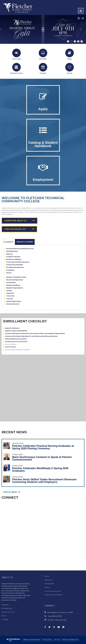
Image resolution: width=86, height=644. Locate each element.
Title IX (4, 616)
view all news (10, 492)
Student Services (8, 612)
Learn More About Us (15, 221)
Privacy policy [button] (47, 640)
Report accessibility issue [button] (70, 640)
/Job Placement (23, 262)
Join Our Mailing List (15, 229)
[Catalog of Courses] (43, 130)
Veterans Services (13, 304)
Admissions (49, 580)
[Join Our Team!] (43, 167)
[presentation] (81, 29)
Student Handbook (13, 285)
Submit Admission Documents (16, 339)
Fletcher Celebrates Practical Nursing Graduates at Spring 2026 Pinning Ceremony (43, 447)
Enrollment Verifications (15, 267)
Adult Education (12, 251)
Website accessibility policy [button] (32, 640)
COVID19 (5, 620)
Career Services (12, 262)
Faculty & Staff (25, 242)
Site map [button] (57, 640)
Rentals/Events (7, 608)
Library (9, 273)
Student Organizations (15, 288)
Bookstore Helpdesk (14, 259)
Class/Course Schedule (15, 265)
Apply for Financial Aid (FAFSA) (16, 331)
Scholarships (11, 282)
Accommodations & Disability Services (20, 249)
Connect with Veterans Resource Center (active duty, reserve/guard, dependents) (35, 333)
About (47, 576)
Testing (9, 291)
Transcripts (10, 296)
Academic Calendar (13, 257)
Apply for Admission (12, 328)
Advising (9, 254)
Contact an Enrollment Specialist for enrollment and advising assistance (31, 336)
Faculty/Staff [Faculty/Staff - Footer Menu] (49, 584)
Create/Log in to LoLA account (16, 342)
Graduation (10, 270)
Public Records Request (53, 595)
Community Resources (53, 591)
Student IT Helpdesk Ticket (16, 277)
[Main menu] (81, 11)
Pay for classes (10, 347)
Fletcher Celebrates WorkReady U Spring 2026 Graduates (40, 469)
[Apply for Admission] (43, 97)
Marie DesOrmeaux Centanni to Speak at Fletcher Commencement (42, 458)
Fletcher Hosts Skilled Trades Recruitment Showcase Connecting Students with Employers (44, 481)
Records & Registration (15, 280)
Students (8, 242)
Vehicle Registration (14, 301)
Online (47, 587)
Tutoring (10, 299)
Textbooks (10, 293)
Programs (5, 605)
